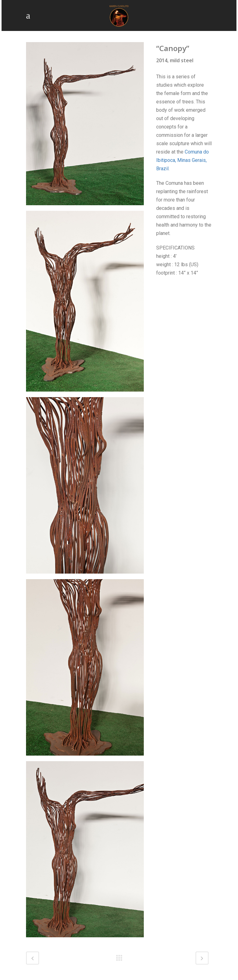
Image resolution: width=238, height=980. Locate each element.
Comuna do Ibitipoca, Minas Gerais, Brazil (183, 160)
